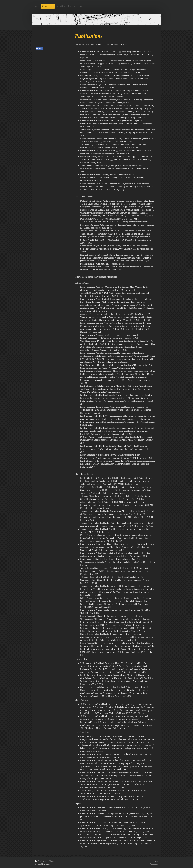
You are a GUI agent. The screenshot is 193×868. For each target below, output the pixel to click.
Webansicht (154, 864)
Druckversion (42, 861)
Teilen (39, 48)
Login (156, 861)
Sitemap (52, 861)
